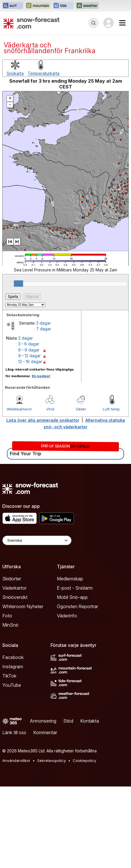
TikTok (9, 676)
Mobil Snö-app (72, 597)
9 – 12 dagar (29, 356)
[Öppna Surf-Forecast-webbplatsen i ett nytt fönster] (13, 6)
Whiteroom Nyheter (23, 606)
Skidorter (12, 579)
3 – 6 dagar (29, 344)
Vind (50, 409)
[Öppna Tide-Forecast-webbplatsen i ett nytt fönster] (63, 6)
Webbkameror (19, 409)
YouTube (12, 685)
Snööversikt (15, 597)
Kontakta (90, 721)
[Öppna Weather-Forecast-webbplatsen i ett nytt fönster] (87, 6)
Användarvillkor (16, 760)
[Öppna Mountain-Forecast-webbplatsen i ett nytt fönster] (38, 6)
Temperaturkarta (44, 73)
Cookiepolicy (84, 760)
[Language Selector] (37, 540)
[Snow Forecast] (31, 23)
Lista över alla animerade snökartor (43, 420)
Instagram (13, 667)
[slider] (18, 284)
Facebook (13, 657)
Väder (81, 409)
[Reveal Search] (93, 23)
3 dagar (43, 323)
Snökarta (15, 73)
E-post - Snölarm (75, 588)
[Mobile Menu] (122, 23)
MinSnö (10, 625)
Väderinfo (67, 616)
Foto (7, 616)
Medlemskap (70, 579)
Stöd (68, 721)
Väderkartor (14, 588)
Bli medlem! (41, 376)
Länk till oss (14, 732)
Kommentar (45, 732)
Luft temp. (112, 409)
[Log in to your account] (108, 23)
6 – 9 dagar (29, 350)
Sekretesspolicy (52, 760)
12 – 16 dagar (30, 361)
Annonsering (43, 721)
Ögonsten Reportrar (77, 606)
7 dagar (44, 329)
